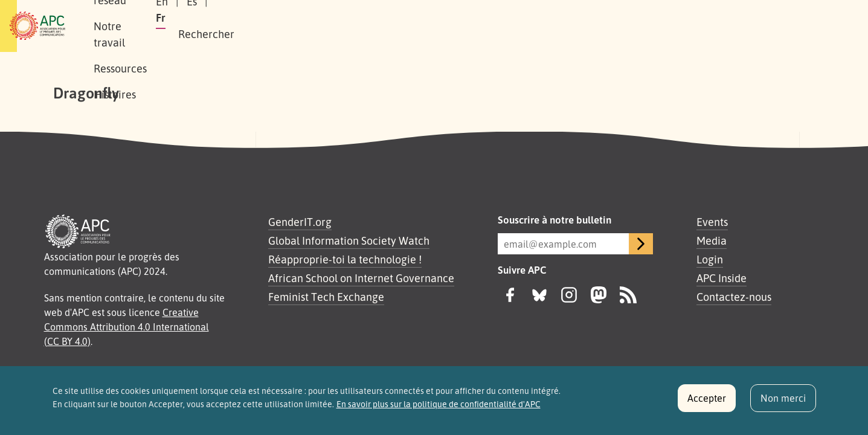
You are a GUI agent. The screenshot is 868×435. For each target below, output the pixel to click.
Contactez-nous (734, 297)
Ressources (376, 26)
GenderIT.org (300, 222)
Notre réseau (220, 26)
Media (712, 240)
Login (710, 259)
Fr (695, 26)
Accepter (707, 403)
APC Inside (722, 278)
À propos (150, 26)
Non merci (783, 403)
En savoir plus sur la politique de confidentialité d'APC (439, 409)
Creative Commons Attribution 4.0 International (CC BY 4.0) (127, 327)
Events (712, 222)
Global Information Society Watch (349, 240)
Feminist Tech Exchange (326, 297)
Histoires (442, 26)
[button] (781, 26)
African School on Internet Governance (361, 278)
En (637, 26)
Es (667, 26)
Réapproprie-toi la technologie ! (345, 259)
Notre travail (301, 26)
